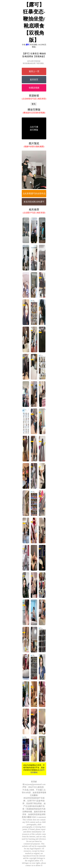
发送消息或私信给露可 (34, 202)
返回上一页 (34, 71)
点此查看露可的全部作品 (34, 193)
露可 (28, 45)
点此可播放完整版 (34, 128)
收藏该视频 (34, 88)
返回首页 (34, 80)
